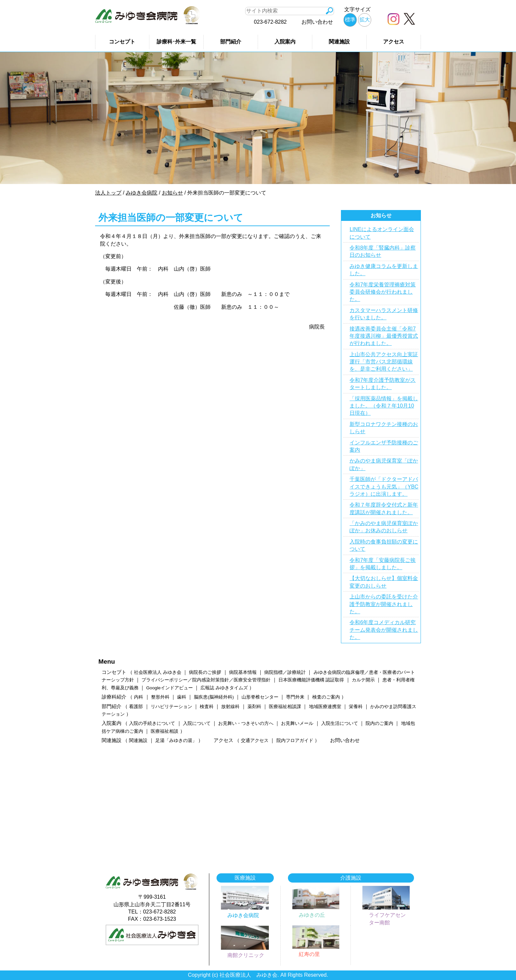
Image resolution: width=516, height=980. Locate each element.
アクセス (394, 42)
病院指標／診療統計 (285, 672)
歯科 (182, 697)
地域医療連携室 (325, 707)
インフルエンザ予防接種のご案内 (384, 446)
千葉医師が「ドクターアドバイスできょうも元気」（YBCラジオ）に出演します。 (384, 487)
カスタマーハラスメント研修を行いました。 (384, 314)
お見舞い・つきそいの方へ (246, 723)
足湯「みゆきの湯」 (176, 741)
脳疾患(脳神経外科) (214, 697)
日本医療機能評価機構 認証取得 (311, 680)
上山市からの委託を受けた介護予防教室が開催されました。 (384, 604)
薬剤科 (254, 707)
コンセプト (122, 42)
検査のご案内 (326, 697)
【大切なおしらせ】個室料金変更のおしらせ (384, 582)
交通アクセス (255, 741)
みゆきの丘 (312, 915)
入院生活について (340, 723)
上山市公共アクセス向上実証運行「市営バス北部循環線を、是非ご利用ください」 (384, 362)
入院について (197, 723)
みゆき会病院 (243, 915)
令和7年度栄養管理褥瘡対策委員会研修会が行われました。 (383, 292)
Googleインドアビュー (169, 688)
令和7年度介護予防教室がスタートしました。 (383, 384)
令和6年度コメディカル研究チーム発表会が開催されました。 (384, 630)
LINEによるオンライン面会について (382, 233)
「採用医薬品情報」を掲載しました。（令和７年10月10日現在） (384, 406)
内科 (139, 697)
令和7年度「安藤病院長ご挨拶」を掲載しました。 (383, 564)
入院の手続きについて (152, 723)
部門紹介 (231, 42)
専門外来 (295, 697)
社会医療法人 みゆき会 (158, 672)
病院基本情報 (243, 672)
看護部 (136, 707)
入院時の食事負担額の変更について (384, 545)
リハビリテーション (171, 707)
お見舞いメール (297, 723)
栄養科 (356, 707)
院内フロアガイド (295, 741)
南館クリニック (246, 955)
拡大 (365, 20)
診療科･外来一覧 (176, 42)
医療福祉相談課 (285, 707)
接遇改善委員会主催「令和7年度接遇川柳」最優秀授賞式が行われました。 (384, 336)
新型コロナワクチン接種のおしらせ (384, 428)
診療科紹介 (114, 697)
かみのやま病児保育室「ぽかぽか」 (384, 464)
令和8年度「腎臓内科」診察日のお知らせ (383, 251)
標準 (350, 20)
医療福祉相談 (165, 731)
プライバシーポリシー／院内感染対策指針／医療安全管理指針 (206, 680)
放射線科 (230, 707)
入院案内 (285, 42)
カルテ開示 (363, 680)
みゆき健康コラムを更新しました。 (384, 270)
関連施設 (339, 42)
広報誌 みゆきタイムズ (224, 688)
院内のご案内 (379, 723)
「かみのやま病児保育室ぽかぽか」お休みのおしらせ (384, 527)
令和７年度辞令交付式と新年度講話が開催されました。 (384, 508)
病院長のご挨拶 (205, 672)
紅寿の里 (309, 954)
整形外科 (160, 697)
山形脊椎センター (260, 697)
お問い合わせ (317, 22)
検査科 (207, 707)
